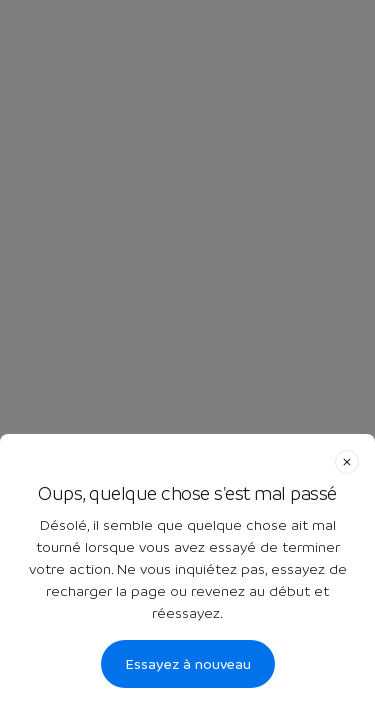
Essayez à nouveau (188, 664)
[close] (347, 462)
